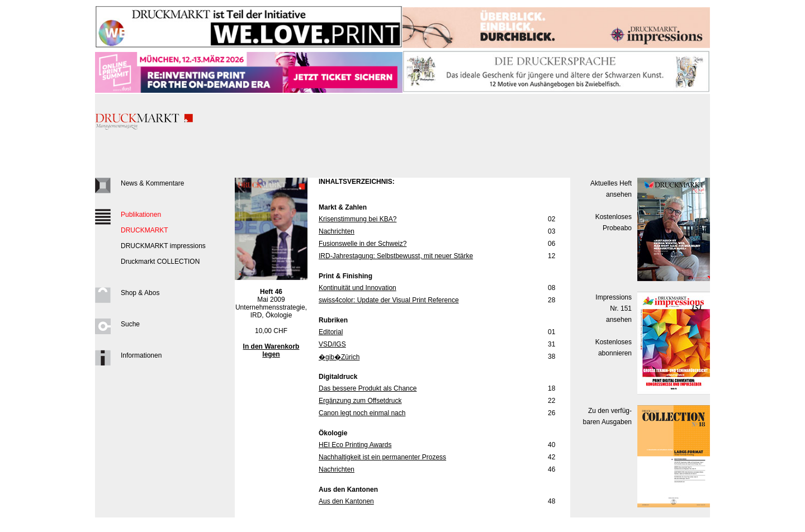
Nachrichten (337, 231)
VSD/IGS (332, 344)
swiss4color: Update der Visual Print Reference (389, 300)
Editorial (331, 332)
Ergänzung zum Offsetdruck (360, 401)
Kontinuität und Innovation (357, 288)
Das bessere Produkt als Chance (368, 388)
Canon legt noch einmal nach (362, 413)
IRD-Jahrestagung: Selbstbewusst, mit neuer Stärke (396, 256)
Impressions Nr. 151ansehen (614, 308)
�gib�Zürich (339, 357)
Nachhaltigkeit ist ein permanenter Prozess (382, 457)
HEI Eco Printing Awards (355, 445)
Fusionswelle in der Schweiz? (363, 244)
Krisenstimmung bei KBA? (357, 219)
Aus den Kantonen (346, 501)
